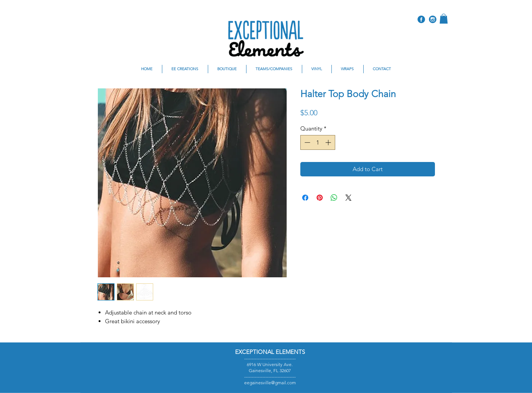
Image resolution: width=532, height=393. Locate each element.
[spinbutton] (318, 142)
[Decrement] (307, 142)
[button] (444, 19)
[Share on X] (348, 198)
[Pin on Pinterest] (320, 198)
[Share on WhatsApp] (334, 198)
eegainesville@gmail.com (270, 383)
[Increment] (329, 142)
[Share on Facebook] (305, 198)
